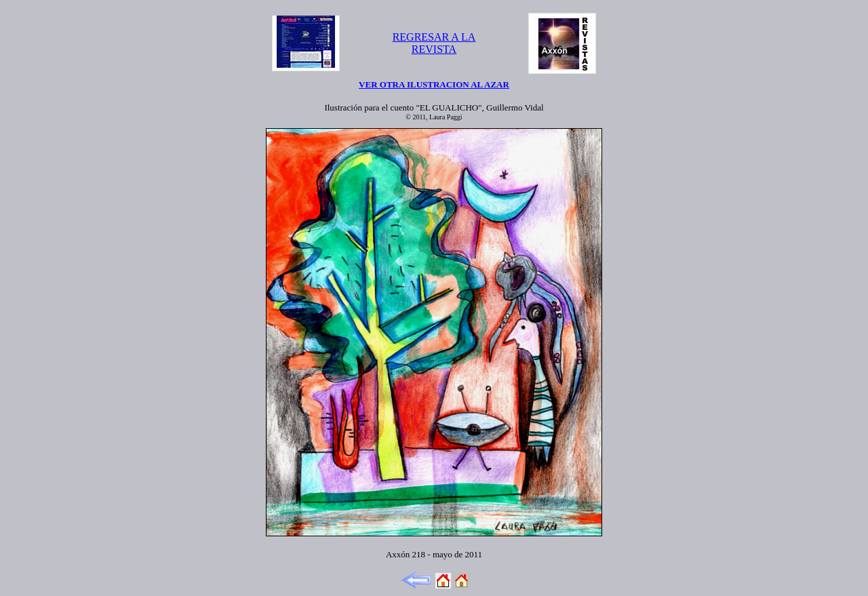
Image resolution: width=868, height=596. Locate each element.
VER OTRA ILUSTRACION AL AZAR (434, 84)
